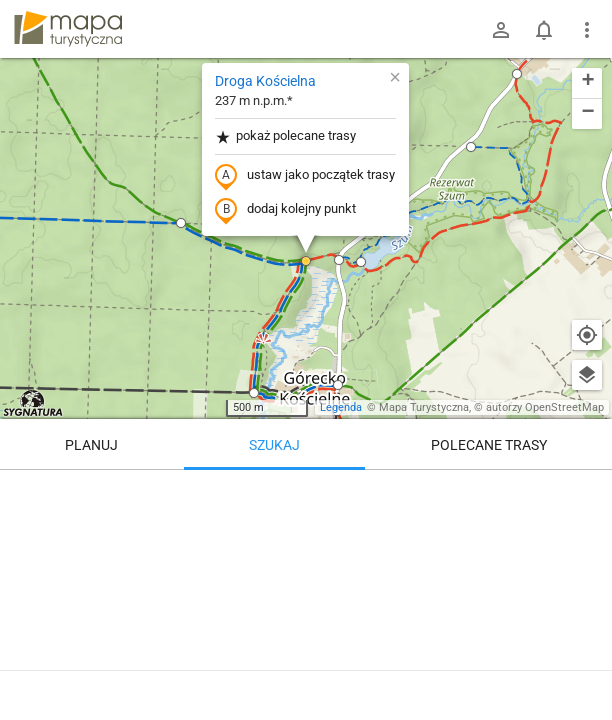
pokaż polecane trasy (285, 136)
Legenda (341, 407)
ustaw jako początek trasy (305, 176)
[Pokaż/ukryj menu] (587, 30)
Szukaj (274, 445)
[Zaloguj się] (501, 30)
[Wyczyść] (587, 492)
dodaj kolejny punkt (285, 210)
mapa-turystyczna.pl (68, 29)
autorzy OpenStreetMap (545, 407)
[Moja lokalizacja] (587, 335)
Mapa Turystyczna (424, 407)
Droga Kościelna (265, 81)
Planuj (91, 445)
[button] (471, 147)
